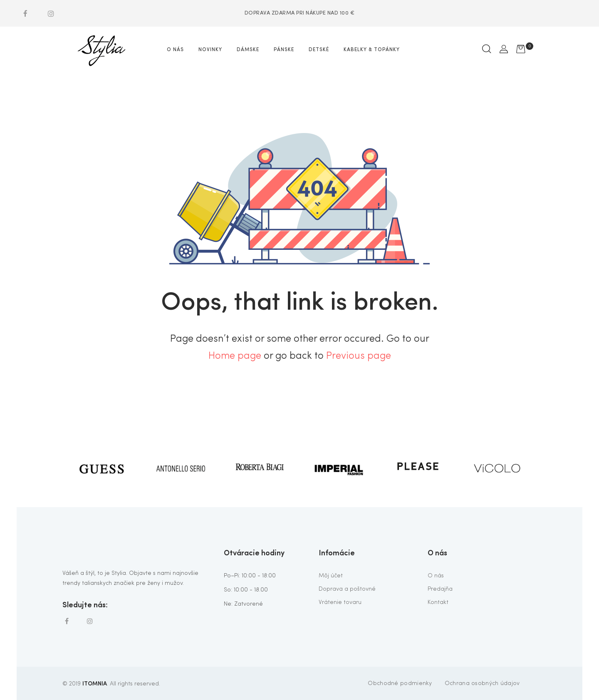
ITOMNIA (95, 683)
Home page (235, 356)
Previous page (359, 356)
